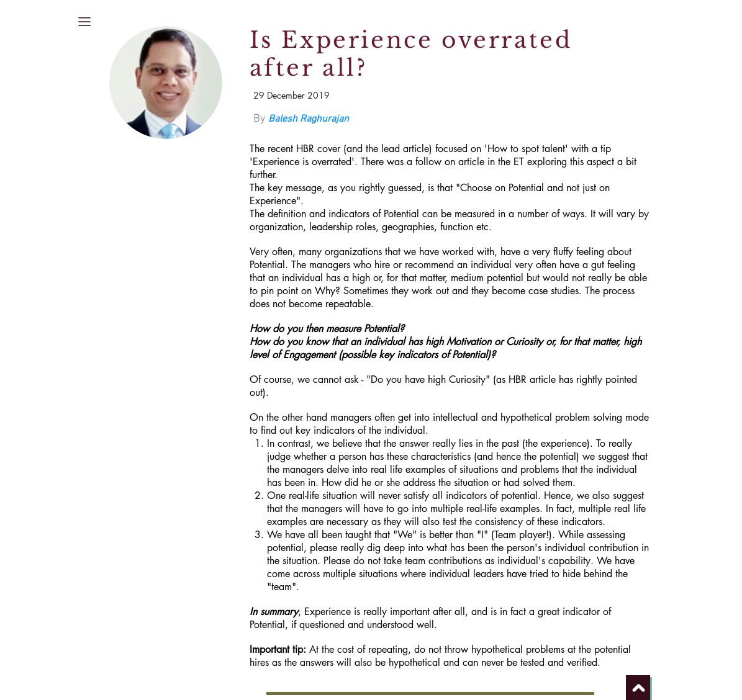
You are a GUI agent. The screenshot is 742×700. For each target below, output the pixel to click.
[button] (85, 22)
